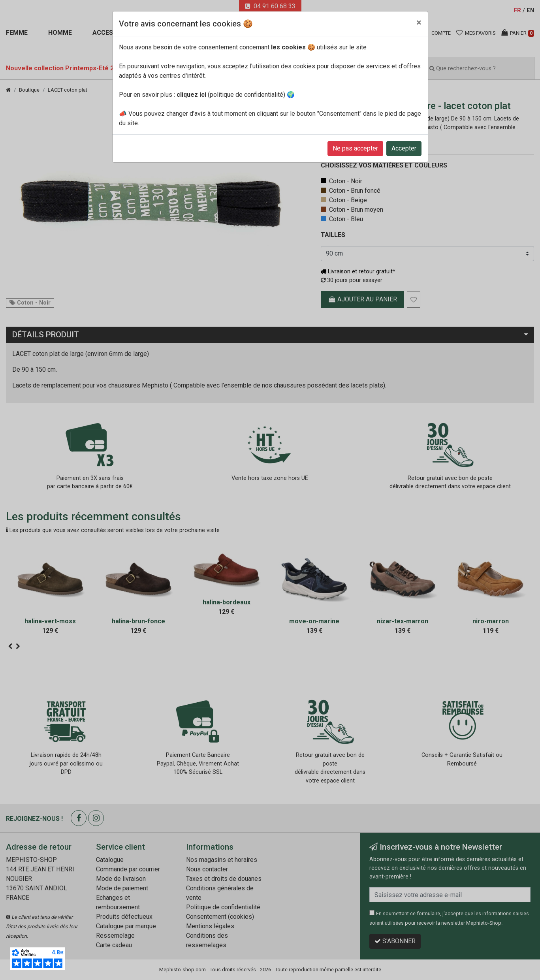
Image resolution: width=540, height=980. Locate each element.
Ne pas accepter (355, 148)
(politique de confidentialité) (231, 95)
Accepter (404, 148)
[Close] (419, 23)
